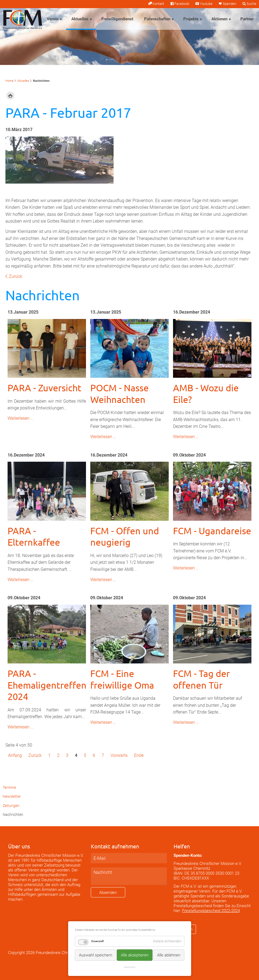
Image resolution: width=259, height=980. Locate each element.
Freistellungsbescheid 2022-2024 (211, 911)
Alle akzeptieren (135, 955)
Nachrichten (13, 815)
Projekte (191, 19)
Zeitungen (11, 806)
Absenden (108, 893)
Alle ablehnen (169, 955)
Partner (247, 19)
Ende (139, 755)
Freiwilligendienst (117, 19)
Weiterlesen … (20, 418)
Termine (9, 788)
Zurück (16, 276)
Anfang (15, 755)
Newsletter (12, 797)
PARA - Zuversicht (44, 388)
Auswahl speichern (96, 955)
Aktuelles (80, 19)
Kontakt (158, 4)
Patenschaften (157, 19)
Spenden (230, 4)
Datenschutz (130, 967)
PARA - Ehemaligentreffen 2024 (47, 685)
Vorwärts (119, 755)
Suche (251, 4)
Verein (53, 19)
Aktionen (219, 19)
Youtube (206, 4)
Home (9, 81)
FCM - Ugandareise (212, 531)
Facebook (182, 4)
